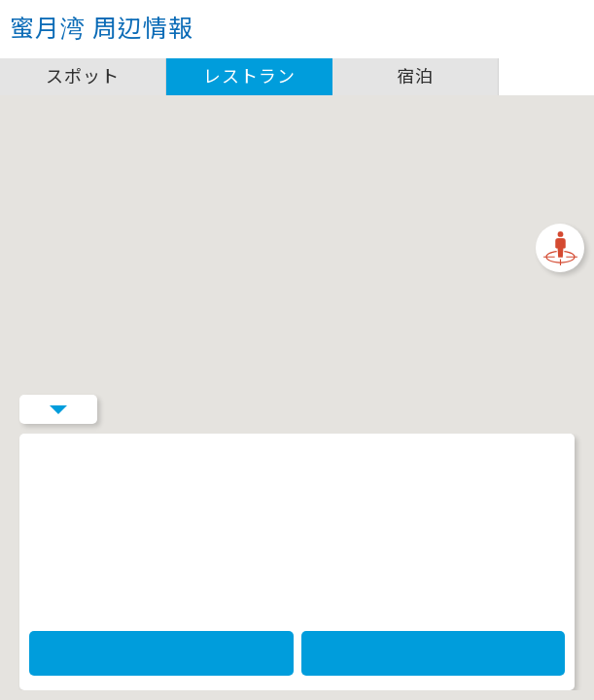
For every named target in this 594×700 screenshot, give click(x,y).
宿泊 (415, 76)
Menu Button (58, 666)
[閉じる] (303, 254)
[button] (297, 328)
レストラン (249, 76)
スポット (83, 76)
